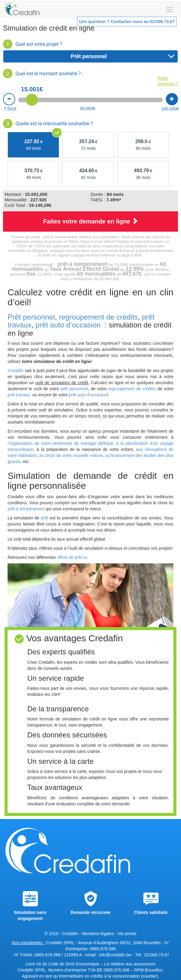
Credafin (16, 371)
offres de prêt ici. (72, 557)
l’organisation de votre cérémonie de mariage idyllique (60, 443)
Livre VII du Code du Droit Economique (63, 964)
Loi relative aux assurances (130, 964)
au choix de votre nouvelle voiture (71, 455)
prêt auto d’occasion (68, 325)
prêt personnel (74, 389)
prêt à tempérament (26, 509)
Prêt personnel (31, 317)
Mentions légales (98, 934)
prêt (45, 518)
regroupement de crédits (98, 317)
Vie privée (127, 934)
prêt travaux (19, 395)
